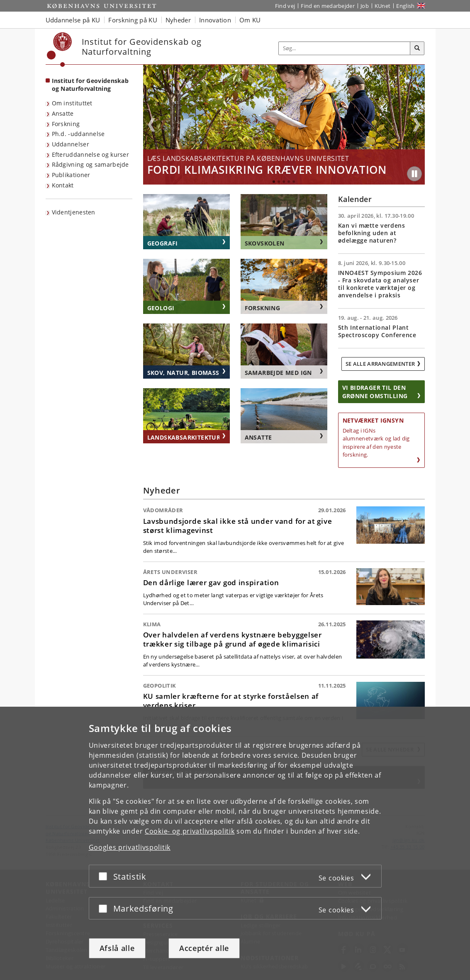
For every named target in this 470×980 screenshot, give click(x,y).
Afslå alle (117, 948)
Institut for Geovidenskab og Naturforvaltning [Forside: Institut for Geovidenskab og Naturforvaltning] (90, 85)
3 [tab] (284, 182)
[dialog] (235, 843)
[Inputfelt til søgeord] (345, 48)
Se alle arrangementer (380, 364)
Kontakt (63, 185)
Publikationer (71, 175)
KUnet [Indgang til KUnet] (383, 6)
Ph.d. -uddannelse (78, 134)
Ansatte (63, 113)
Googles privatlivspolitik (130, 847)
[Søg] (417, 49)
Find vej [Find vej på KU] (285, 6)
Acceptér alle (204, 948)
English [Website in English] (405, 6)
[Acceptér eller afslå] (105, 876)
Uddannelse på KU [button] (73, 20)
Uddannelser (71, 144)
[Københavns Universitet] (60, 50)
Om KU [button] (250, 20)
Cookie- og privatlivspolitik (190, 831)
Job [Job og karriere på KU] (365, 6)
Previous (151, 125)
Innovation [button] (215, 20)
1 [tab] (274, 182)
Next (416, 125)
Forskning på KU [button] (133, 20)
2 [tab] (279, 182)
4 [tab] (289, 182)
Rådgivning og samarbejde (90, 164)
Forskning (66, 124)
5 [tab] (294, 182)
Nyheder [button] (178, 20)
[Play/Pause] (414, 174)
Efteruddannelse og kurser (91, 154)
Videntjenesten (74, 212)
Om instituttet (72, 103)
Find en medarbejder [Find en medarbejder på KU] (328, 6)
